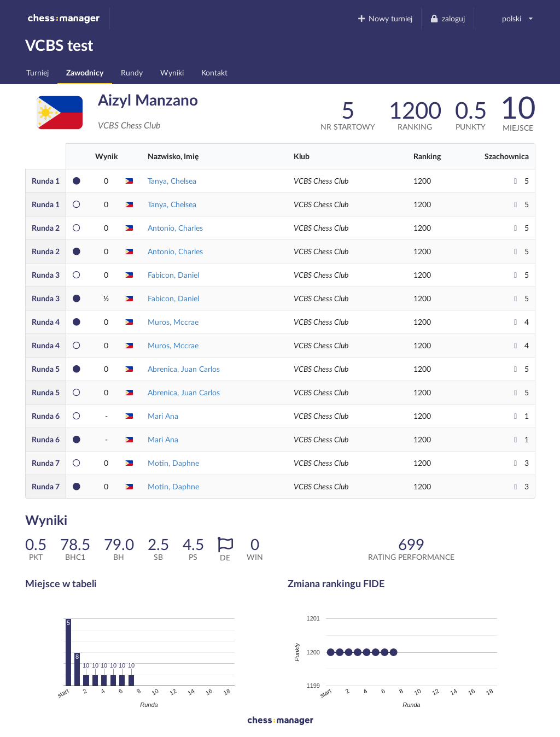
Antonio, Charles (175, 228)
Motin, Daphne (173, 463)
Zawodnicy (85, 72)
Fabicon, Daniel (173, 275)
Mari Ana (163, 416)
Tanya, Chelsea (172, 181)
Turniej (37, 72)
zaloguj (447, 18)
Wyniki (172, 72)
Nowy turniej (384, 18)
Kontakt (214, 72)
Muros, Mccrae (173, 322)
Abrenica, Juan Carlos (184, 369)
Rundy (132, 72)
